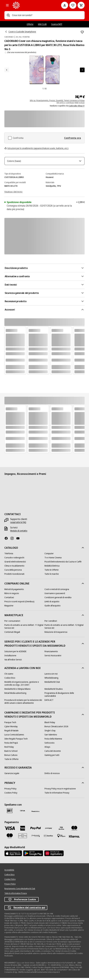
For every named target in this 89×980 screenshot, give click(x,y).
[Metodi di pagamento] (14, 591)
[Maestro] (10, 838)
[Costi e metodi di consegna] (57, 591)
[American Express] (23, 830)
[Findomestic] (36, 838)
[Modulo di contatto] (19, 533)
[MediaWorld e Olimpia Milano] (17, 691)
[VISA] (10, 830)
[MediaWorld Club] (52, 684)
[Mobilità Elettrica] (52, 568)
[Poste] (36, 813)
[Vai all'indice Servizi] (13, 662)
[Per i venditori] (51, 623)
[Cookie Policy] (10, 881)
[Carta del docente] (53, 753)
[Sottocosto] (49, 745)
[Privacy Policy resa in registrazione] (60, 791)
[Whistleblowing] (51, 680)
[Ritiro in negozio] (12, 595)
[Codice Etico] (10, 680)
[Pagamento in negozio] (61, 838)
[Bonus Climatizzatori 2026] (56, 729)
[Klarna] (74, 838)
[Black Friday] (50, 724)
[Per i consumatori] (12, 623)
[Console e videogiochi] (14, 560)
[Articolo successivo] (82, 70)
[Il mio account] (65, 5)
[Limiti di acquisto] (52, 604)
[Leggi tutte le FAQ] (18, 524)
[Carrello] (81, 5)
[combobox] (47, 15)
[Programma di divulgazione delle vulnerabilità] (65, 697)
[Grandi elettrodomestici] (15, 564)
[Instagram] (13, 540)
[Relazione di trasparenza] (56, 634)
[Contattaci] (9, 599)
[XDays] (47, 749)
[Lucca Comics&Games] (14, 737)
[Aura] (23, 838)
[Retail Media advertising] (15, 695)
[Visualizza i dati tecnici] (13, 194)
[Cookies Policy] (11, 795)
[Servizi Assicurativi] (53, 658)
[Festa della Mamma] (53, 741)
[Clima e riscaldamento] (14, 568)
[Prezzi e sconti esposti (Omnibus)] (19, 604)
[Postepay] (48, 830)
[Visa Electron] (61, 830)
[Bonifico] (48, 838)
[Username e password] (55, 595)
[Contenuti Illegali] (12, 634)
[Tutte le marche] (52, 576)
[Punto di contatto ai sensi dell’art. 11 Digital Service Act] (24, 629)
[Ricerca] (8, 15)
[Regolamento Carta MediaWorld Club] (20, 891)
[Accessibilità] (9, 872)
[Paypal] (36, 830)
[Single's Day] (50, 733)
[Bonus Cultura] (11, 757)
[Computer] (49, 556)
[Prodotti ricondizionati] (14, 576)
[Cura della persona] (13, 572)
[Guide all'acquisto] (53, 608)
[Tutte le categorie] (7, 5)
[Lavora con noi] (51, 676)
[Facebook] (7, 540)
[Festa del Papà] (11, 745)
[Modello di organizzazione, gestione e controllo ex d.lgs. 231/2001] (24, 685)
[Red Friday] (9, 749)
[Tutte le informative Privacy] (57, 795)
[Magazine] (9, 608)
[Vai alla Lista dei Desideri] (73, 5)
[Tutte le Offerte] (52, 572)
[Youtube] (19, 540)
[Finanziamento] (51, 653)
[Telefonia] (9, 556)
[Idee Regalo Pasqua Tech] (16, 741)
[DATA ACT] (49, 702)
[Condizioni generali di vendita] (58, 599)
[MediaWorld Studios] (54, 691)
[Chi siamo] (9, 676)
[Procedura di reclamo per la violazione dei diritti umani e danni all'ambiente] (24, 704)
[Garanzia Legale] (12, 775)
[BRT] (10, 813)
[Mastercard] (74, 830)
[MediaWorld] (33, 5)
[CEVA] (23, 813)
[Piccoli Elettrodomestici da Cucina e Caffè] (63, 564)
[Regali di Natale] (11, 733)
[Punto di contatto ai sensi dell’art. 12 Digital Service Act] (65, 629)
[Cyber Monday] (11, 729)
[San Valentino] (51, 737)
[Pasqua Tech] (10, 724)
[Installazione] (10, 658)
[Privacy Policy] (10, 791)
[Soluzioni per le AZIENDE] (15, 653)
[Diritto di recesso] (52, 775)
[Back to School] (11, 753)
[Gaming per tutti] (52, 757)
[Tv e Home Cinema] (53, 560)
